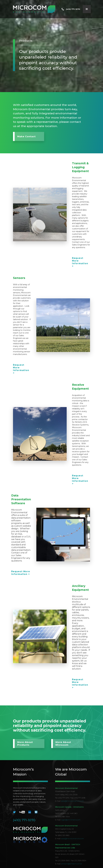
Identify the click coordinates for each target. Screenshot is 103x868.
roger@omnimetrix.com (71, 820)
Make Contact (26, 136)
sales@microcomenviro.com (72, 801)
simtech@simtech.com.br (72, 864)
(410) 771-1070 (24, 820)
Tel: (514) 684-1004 (62, 817)
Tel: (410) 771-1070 (62, 798)
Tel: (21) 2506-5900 (62, 860)
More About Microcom (63, 744)
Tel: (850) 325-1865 (62, 835)
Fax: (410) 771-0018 (78, 798)
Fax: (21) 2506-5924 (79, 860)
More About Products (25, 744)
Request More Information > (80, 262)
